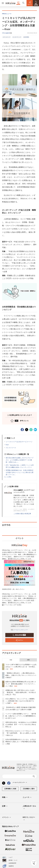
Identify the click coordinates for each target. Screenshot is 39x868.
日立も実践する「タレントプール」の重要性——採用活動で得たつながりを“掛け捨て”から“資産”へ (20, 701)
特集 (5, 797)
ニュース (27, 797)
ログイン (19, 640)
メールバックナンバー (20, 630)
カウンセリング (7, 37)
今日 (11, 660)
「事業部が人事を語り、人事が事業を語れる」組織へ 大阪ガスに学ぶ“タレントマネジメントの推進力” (21, 675)
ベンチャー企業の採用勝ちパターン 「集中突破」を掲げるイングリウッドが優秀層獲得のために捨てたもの (21, 716)
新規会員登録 (19, 635)
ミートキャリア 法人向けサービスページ (19, 442)
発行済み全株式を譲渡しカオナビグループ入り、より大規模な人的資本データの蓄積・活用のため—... (20, 460)
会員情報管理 (12, 863)
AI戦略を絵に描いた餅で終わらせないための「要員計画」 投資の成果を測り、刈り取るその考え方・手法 (21, 692)
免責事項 (11, 866)
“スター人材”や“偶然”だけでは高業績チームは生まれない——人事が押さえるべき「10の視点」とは (21, 667)
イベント (7, 817)
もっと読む (8, 477)
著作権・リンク (13, 860)
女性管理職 (26, 37)
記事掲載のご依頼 (10, 789)
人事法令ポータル (29, 807)
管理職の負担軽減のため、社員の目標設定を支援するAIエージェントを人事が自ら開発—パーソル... (20, 472)
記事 (5, 806)
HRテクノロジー (29, 819)
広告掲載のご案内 (29, 789)
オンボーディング (17, 37)
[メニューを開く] (3, 3)
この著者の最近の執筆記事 (22, 514)
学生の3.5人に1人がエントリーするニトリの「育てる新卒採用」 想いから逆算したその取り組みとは (21, 733)
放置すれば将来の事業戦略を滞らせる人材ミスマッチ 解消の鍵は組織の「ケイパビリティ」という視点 (21, 684)
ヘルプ (11, 857)
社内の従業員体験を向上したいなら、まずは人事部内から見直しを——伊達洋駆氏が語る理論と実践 (21, 742)
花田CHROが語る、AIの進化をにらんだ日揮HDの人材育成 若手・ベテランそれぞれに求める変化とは (21, 724)
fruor (7, 445)
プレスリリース (11, 448)
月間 (28, 660)
